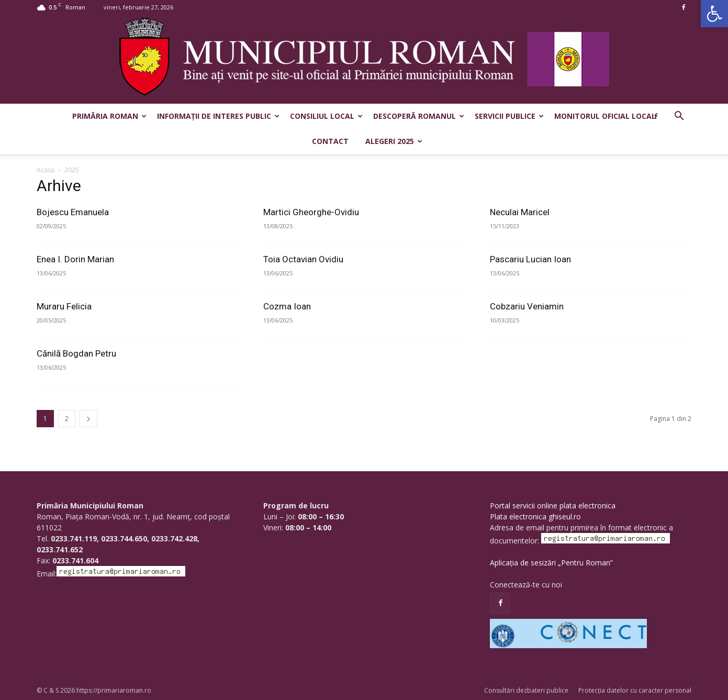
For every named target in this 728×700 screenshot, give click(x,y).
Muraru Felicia (64, 306)
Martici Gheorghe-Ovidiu (311, 212)
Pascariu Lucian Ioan (530, 259)
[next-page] (88, 419)
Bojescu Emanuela (73, 212)
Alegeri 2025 (394, 141)
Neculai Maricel (520, 212)
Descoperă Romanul (419, 116)
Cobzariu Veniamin (527, 306)
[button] (714, 14)
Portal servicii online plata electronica (553, 505)
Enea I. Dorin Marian (75, 259)
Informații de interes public (218, 116)
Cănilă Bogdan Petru (76, 353)
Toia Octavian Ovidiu (303, 259)
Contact (330, 141)
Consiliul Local (326, 116)
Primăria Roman (109, 116)
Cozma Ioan (287, 306)
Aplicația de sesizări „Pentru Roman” (551, 563)
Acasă (46, 170)
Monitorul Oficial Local (605, 116)
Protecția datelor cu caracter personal (635, 690)
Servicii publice (509, 116)
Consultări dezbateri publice (526, 690)
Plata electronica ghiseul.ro (535, 516)
